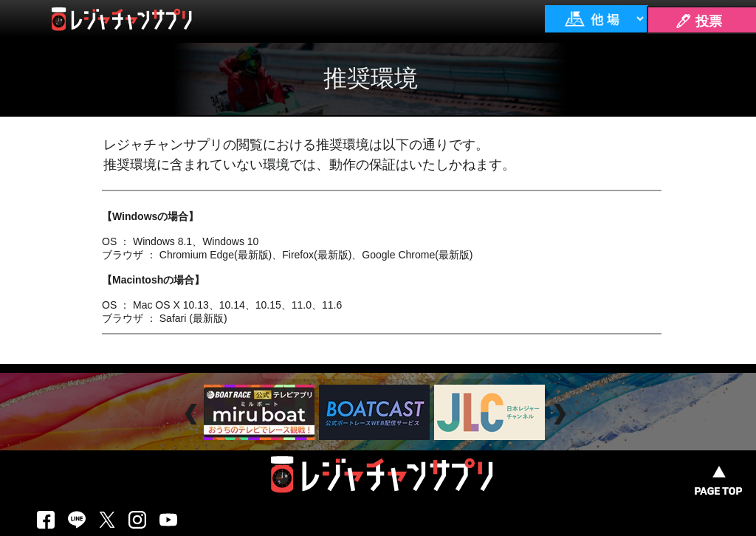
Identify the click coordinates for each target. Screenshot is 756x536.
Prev (193, 415)
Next (561, 415)
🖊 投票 (698, 21)
